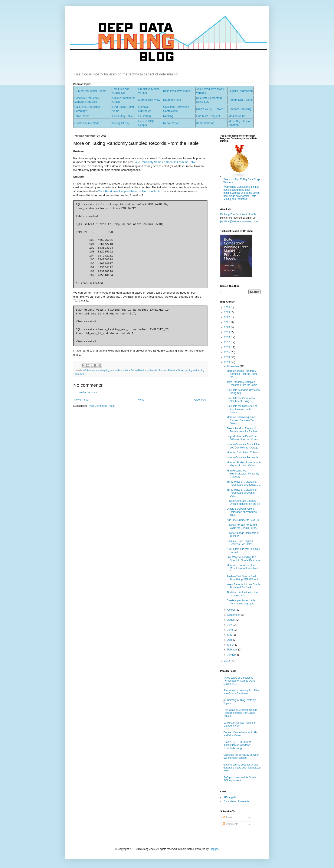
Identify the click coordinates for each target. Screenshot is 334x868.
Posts (227, 818)
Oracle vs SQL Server (209, 109)
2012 (227, 661)
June (230, 630)
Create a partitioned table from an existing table (241, 602)
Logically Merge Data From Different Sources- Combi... (244, 438)
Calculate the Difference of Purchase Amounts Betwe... (242, 409)
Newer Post (81, 400)
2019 (227, 332)
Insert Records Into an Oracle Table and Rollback (243, 586)
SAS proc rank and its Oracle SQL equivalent (240, 779)
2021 (227, 322)
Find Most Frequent (208, 116)
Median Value (237, 116)
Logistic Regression (241, 91)
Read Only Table (122, 116)
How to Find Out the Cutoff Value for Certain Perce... (243, 526)
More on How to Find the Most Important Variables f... (242, 568)
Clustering (145, 116)
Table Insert (81, 116)
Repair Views (171, 123)
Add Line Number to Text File (243, 520)
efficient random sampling (96, 370)
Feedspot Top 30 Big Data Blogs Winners (242, 179)
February (233, 650)
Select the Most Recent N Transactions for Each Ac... (243, 430)
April (230, 640)
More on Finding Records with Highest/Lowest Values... (244, 464)
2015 (227, 352)
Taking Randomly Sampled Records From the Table (157, 370)
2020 (227, 327)
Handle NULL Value (241, 100)
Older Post (200, 400)
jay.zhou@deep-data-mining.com (239, 221)
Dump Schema (205, 123)
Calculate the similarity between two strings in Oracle (241, 756)
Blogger (214, 849)
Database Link (172, 100)
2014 (227, 357)
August (232, 620)
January (232, 655)
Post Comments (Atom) (102, 406)
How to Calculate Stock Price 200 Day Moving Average (243, 446)
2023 (227, 312)
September (234, 615)
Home (141, 400)
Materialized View (149, 100)
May (230, 635)
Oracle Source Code (87, 123)
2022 (227, 317)
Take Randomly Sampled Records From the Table (165, 162)
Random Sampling (240, 109)
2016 (227, 347)
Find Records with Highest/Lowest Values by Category (243, 474)
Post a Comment (88, 392)
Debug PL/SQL (122, 123)
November (234, 366)
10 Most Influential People (90, 91)
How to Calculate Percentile (242, 457)
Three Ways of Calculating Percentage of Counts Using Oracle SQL (239, 681)
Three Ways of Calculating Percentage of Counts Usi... (242, 493)
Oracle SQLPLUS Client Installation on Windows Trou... (242, 512)
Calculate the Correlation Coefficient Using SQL (241, 400)
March (231, 645)
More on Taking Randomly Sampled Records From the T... (242, 374)
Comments (230, 824)
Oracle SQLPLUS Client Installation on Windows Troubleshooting (237, 745)
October (232, 610)
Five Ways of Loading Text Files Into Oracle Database (243, 559)
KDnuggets (230, 797)
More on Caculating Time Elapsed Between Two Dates (241, 420)
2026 (227, 307)
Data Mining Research (236, 802)
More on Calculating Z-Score (243, 453)
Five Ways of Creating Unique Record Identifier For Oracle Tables (240, 713)
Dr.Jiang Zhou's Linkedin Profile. (239, 214)
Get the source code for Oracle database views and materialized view (242, 768)
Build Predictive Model (177, 91)
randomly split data (120, 370)
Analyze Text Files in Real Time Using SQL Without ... (244, 578)
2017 (227, 342)
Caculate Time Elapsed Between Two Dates (240, 543)
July (230, 625)
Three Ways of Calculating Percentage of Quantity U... (244, 483)
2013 (227, 362)
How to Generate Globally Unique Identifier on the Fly (243, 502)
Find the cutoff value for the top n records (242, 594)
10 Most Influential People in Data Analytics (240, 724)
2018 (227, 337)
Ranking (168, 116)
